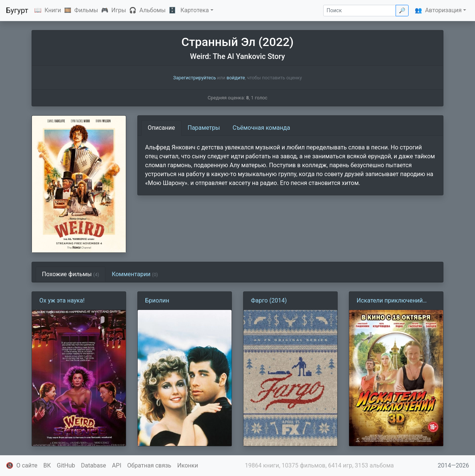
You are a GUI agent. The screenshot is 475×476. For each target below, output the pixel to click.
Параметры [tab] (204, 128)
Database (94, 465)
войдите (236, 78)
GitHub (66, 465)
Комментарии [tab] (135, 274)
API (117, 465)
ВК (47, 465)
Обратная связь (149, 465)
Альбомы (153, 10)
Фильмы (86, 10)
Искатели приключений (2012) (390, 301)
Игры (119, 10)
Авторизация (443, 10)
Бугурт (17, 10)
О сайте (27, 465)
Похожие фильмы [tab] (71, 274)
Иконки (188, 465)
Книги (53, 10)
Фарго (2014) (269, 300)
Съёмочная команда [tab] (261, 128)
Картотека (195, 10)
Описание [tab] (161, 128)
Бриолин (157, 300)
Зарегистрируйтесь (195, 78)
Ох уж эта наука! (62, 300)
